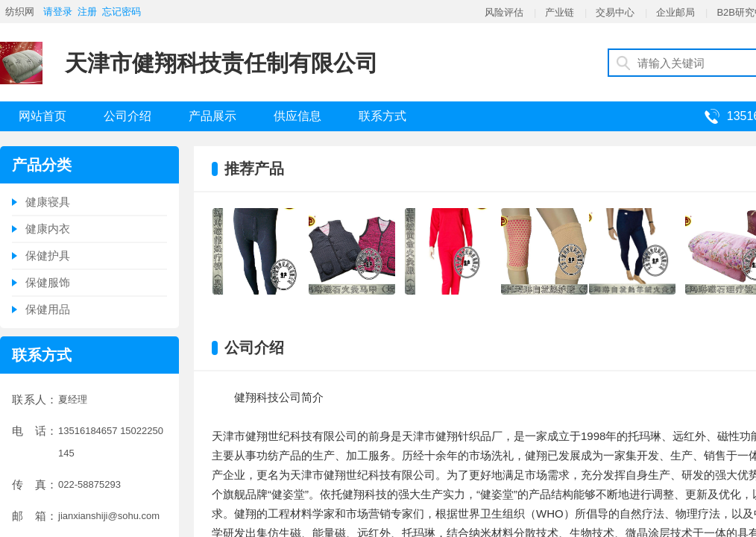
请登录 (58, 12)
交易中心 (615, 12)
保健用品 (48, 309)
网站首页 (42, 116)
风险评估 (504, 12)
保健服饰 (48, 282)
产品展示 (212, 116)
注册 (87, 12)
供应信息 (297, 116)
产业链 (560, 12)
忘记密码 (122, 12)
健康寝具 (48, 202)
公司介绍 (127, 116)
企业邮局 (675, 12)
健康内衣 (48, 229)
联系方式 (382, 116)
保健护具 (48, 255)
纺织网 (20, 12)
